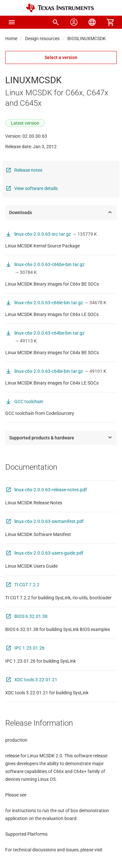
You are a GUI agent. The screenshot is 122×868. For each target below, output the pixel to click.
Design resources (42, 39)
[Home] (60, 8)
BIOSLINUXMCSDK (87, 39)
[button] (12, 22)
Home (11, 39)
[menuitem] (56, 22)
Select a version (61, 57)
